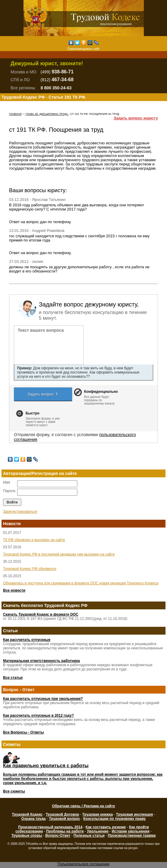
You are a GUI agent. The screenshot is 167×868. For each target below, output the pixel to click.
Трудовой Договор (62, 814)
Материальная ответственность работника (41, 661)
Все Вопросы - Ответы (23, 732)
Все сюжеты (14, 791)
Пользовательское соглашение (83, 864)
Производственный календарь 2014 (50, 827)
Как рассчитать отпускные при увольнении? (43, 699)
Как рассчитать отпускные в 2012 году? (38, 716)
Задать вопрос (43, 394)
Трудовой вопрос (64, 819)
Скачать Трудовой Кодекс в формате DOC (41, 614)
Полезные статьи (89, 836)
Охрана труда (34, 819)
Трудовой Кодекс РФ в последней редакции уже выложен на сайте (59, 554)
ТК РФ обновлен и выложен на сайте (34, 540)
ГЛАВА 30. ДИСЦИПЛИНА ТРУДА (47, 114)
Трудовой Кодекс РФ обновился (30, 569)
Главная (15, 114)
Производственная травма (132, 836)
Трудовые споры (27, 836)
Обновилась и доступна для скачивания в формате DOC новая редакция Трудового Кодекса (81, 583)
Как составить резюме (106, 827)
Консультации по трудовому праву (114, 819)
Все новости (14, 590)
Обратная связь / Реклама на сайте (83, 806)
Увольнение (98, 831)
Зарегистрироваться (20, 512)
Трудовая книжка (97, 814)
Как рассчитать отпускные (27, 640)
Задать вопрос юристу (136, 118)
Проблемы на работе (65, 831)
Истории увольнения (130, 831)
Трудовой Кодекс (27, 814)
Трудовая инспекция (135, 814)
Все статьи (13, 678)
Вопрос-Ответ (58, 836)
